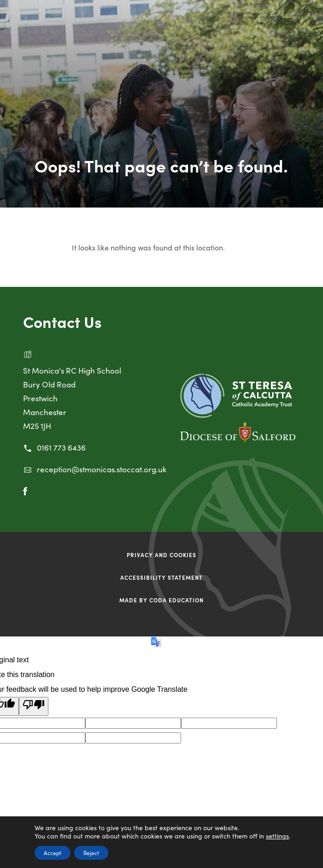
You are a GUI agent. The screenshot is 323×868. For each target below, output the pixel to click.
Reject (91, 853)
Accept (53, 853)
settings (277, 836)
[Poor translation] (34, 706)
